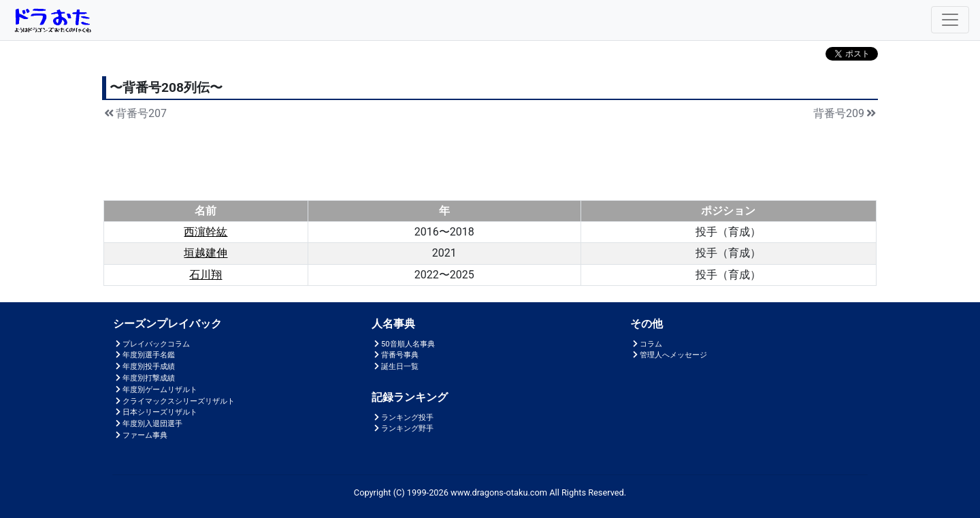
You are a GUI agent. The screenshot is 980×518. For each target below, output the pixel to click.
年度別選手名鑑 (144, 355)
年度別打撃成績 (144, 378)
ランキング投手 (403, 418)
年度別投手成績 (144, 367)
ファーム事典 (140, 435)
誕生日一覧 (395, 367)
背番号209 (846, 113)
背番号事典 (395, 355)
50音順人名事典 (403, 344)
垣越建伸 (206, 253)
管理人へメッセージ (669, 355)
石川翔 (206, 275)
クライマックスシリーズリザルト (174, 401)
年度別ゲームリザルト (155, 390)
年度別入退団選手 (148, 424)
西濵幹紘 (206, 232)
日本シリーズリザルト (155, 412)
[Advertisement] (490, 158)
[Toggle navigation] (950, 20)
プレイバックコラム (151, 344)
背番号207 (134, 113)
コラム (646, 344)
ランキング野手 (403, 428)
